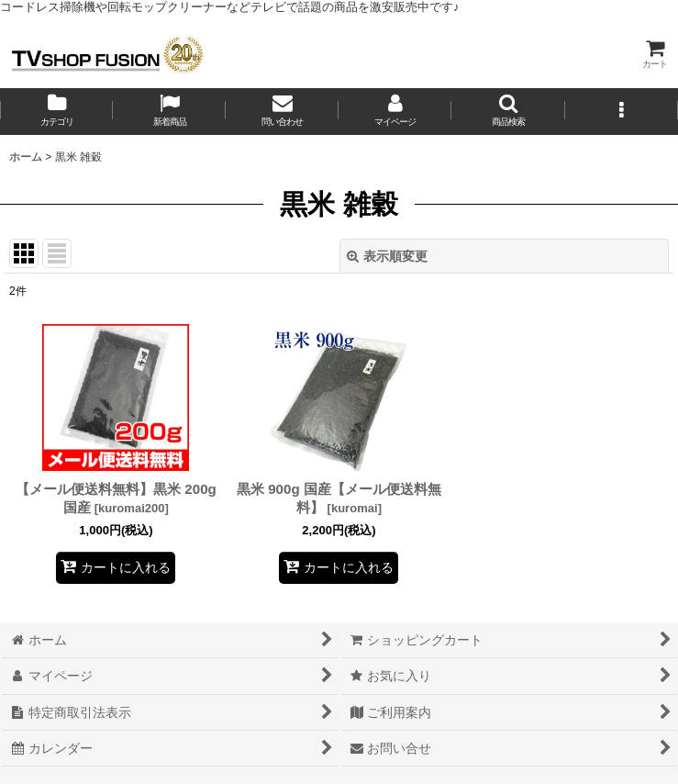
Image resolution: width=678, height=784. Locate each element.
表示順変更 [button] (387, 256)
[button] (508, 112)
